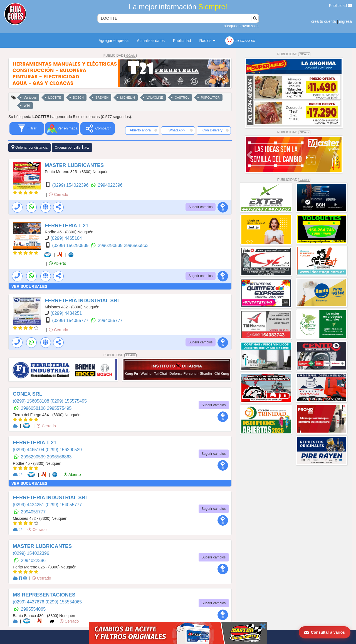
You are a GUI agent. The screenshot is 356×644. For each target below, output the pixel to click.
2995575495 (59, 408)
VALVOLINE (155, 98)
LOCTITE (55, 98)
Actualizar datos (151, 41)
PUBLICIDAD (120, 56)
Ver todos (30, 98)
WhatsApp (181, 130)
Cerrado (58, 194)
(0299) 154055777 (71, 320)
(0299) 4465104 (66, 238)
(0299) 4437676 (29, 602)
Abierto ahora (144, 130)
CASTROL (182, 98)
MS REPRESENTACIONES (44, 595)
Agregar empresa (113, 41)
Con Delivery (216, 130)
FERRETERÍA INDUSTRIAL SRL (83, 301)
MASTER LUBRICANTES (74, 165)
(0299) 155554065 (64, 602)
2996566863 (136, 245)
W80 (27, 106)
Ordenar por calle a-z (72, 147)
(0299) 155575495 (69, 401)
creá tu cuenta (324, 21)
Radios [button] (207, 41)
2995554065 (33, 609)
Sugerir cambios (201, 207)
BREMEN (102, 98)
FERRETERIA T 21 (67, 226)
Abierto (57, 263)
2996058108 (34, 408)
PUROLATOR (210, 98)
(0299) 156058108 (32, 401)
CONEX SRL (28, 394)
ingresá (345, 21)
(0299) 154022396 (71, 185)
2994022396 (110, 185)
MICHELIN (128, 98)
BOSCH (78, 98)
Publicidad (341, 6)
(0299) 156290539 (71, 245)
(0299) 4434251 (66, 313)
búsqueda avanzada (241, 26)
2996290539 (111, 245)
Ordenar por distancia (29, 147)
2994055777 (110, 320)
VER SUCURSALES (29, 286)
